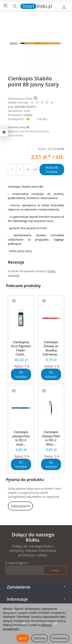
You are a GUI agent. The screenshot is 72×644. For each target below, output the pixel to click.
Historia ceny (18, 127)
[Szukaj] (15, 6)
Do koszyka (21, 374)
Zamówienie (36, 587)
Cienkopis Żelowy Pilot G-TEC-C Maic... (51, 438)
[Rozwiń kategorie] (5, 6)
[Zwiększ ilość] (12, 170)
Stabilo (28, 115)
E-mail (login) (16, 563)
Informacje (36, 599)
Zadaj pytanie (20, 506)
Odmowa (39, 638)
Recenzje (16, 262)
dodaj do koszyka (52, 170)
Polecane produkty (23, 286)
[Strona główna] (36, 6)
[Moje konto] (64, 7)
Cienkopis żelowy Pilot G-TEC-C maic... (21, 438)
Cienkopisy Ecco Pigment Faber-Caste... (21, 348)
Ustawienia (59, 638)
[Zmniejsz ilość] (28, 170)
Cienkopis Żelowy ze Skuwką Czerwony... (51, 348)
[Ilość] (20, 170)
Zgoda (23, 638)
